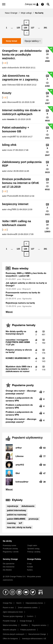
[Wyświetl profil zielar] (10, 171)
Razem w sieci (8, 608)
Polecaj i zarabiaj (34, 552)
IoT (20, 523)
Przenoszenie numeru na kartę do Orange (23, 294)
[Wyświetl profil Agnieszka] (27, 299)
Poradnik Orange (9, 621)
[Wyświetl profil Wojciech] (27, 279)
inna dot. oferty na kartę (19, 527)
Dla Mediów (7, 570)
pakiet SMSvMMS (16, 519)
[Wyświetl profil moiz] (10, 150)
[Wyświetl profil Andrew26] (12, 234)
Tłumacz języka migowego (13, 616)
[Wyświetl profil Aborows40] (13, 102)
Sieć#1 (19, 603)
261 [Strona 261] (45, 28)
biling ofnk (9, 145)
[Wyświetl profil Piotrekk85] (13, 196)
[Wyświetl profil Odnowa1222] (14, 85)
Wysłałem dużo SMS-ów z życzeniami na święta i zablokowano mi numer (19, 369)
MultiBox (24, 625)
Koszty (7, 93)
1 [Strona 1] (7, 28)
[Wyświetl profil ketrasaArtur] (22, 482)
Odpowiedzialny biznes (34, 603)
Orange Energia (26, 621)
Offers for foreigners (10, 639)
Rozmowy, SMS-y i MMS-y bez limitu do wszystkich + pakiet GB (26, 274)
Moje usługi (26, 13)
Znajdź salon (32, 546)
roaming (11, 523)
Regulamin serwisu (39, 625)
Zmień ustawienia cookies (28, 608)
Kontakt (30, 567)
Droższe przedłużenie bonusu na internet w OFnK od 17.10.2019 (21, 183)
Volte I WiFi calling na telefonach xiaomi (17, 223)
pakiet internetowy (17, 510)
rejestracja (13, 506)
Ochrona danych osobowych (14, 634)
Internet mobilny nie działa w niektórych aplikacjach (21, 112)
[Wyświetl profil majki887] (12, 137)
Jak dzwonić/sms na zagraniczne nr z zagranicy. (20, 78)
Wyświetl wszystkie (26, 489)
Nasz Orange (11, 13)
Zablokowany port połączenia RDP (22, 164)
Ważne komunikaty (10, 625)
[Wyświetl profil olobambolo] (13, 68)
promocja (34, 519)
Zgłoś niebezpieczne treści (13, 612)
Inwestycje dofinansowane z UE (34, 639)
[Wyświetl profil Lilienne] (20, 456)
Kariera (30, 570)
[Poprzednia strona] (26, 23)
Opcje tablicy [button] (32, 41)
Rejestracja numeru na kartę (20, 303)
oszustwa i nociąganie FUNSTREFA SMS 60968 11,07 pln (18, 342)
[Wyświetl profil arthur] (19, 448)
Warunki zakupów (10, 630)
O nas (29, 564)
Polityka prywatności (28, 630)
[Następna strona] (26, 33)
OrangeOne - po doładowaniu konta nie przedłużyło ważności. (22, 54)
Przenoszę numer (10, 546)
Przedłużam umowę (10, 549)
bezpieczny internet (15, 204)
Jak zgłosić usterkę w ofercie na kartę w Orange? (26, 284)
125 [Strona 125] (18, 28)
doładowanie (28, 506)
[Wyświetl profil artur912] (20, 465)
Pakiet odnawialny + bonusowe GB (16, 129)
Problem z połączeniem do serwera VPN (19, 399)
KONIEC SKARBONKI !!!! (18, 358)
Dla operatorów (9, 564)
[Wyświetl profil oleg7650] (12, 209)
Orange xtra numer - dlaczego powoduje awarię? (21, 392)
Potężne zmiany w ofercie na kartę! (19, 351)
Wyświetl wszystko (9, 312)
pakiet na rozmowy (17, 514)
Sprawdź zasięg (33, 549)
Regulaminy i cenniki (11, 552)
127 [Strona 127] (32, 28)
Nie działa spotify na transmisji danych (16, 332)
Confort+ (30, 616)
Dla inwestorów (9, 567)
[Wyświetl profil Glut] (18, 473)
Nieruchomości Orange (37, 634)
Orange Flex (7, 603)
